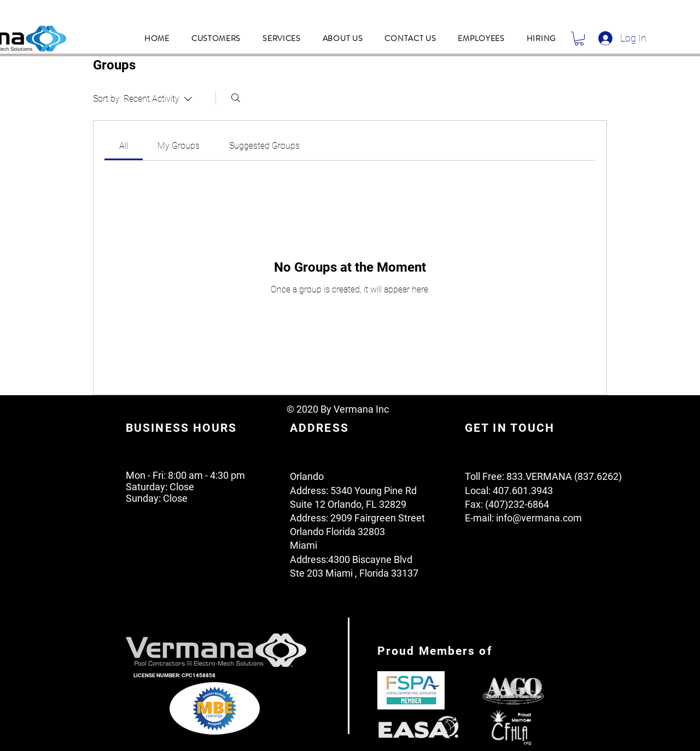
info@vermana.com (539, 518)
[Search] (236, 98)
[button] (216, 38)
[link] (124, 146)
